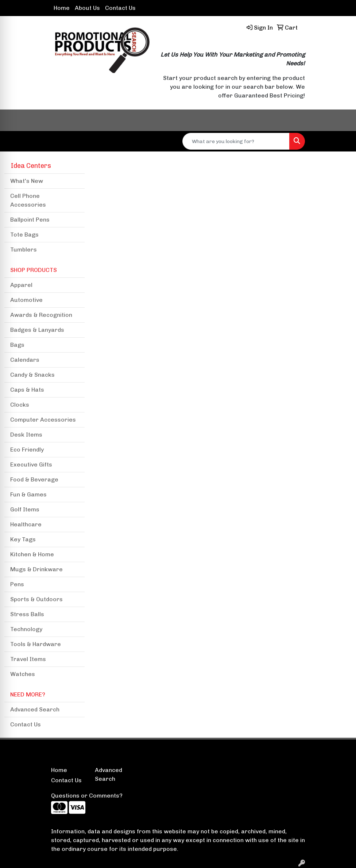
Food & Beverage (34, 479)
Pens (17, 584)
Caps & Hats (27, 390)
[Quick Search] (236, 141)
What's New (27, 181)
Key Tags (23, 539)
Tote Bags (24, 235)
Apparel (21, 285)
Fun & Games (28, 494)
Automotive (26, 300)
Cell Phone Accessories (28, 200)
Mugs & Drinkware (36, 569)
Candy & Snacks (32, 375)
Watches (23, 674)
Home (62, 8)
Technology (26, 629)
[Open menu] (341, 120)
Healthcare (26, 524)
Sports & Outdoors (36, 599)
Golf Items (25, 509)
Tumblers (24, 249)
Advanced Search (35, 709)
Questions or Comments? (87, 796)
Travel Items (28, 659)
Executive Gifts (31, 464)
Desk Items (26, 435)
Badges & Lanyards (37, 330)
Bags (17, 345)
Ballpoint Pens (30, 220)
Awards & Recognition (41, 315)
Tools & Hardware (36, 644)
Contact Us (120, 8)
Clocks (20, 405)
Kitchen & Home (32, 554)
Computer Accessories (43, 420)
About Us (87, 8)
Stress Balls (27, 614)
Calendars (25, 360)
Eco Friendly (27, 450)
